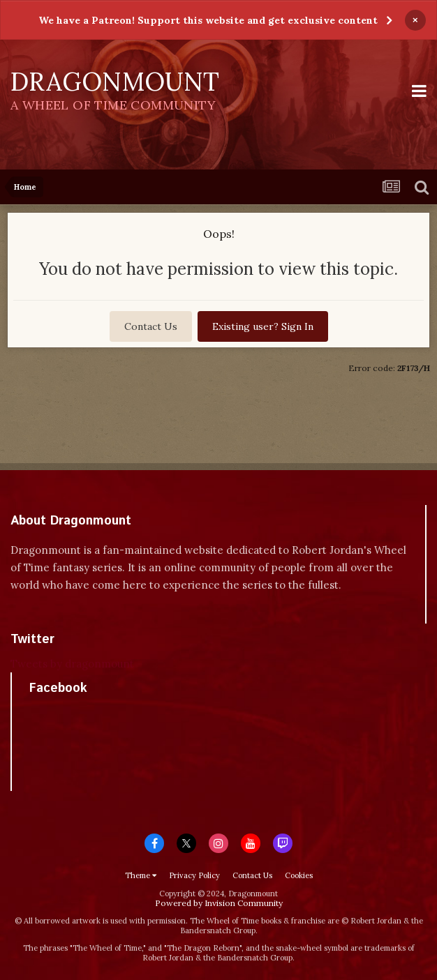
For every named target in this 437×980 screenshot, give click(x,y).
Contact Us (151, 326)
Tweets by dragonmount (72, 664)
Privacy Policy (194, 875)
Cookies (299, 875)
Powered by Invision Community (219, 903)
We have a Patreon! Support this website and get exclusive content (208, 20)
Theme (141, 875)
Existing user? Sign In (263, 326)
